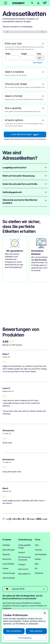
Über (37, 545)
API (36, 568)
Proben (5, 568)
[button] (5, 3)
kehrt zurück (23, 569)
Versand (22, 552)
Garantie (38, 550)
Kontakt (38, 559)
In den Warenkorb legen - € (25, 134)
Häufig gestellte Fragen (24, 546)
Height (24, 54)
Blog (37, 564)
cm (41, 58)
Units (39, 54)
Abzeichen (7, 559)
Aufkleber (6, 545)
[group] (25, 342)
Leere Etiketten (8, 564)
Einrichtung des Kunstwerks (24, 558)
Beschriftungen (9, 550)
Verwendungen (9, 573)
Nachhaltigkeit (41, 554)
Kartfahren (39, 573)
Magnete (6, 554)
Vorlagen (22, 564)
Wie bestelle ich (24, 574)
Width (8, 54)
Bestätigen (38, 63)
